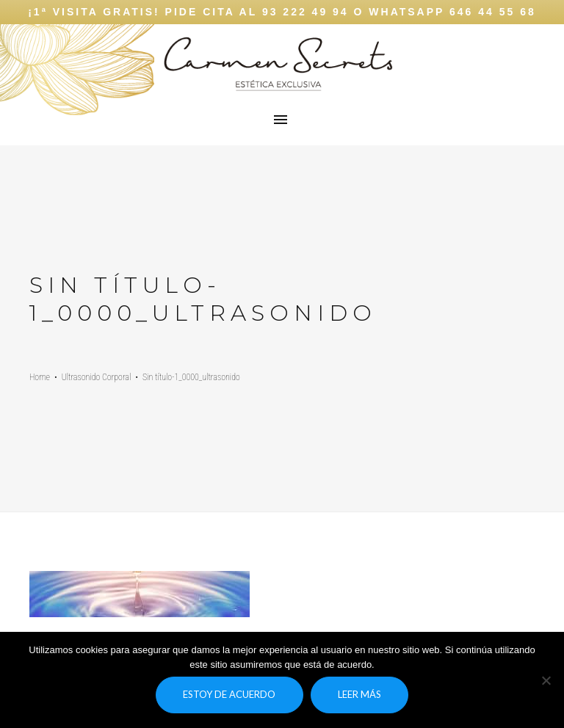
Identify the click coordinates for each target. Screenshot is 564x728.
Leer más (359, 694)
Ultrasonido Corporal (97, 377)
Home (40, 377)
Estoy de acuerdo (229, 694)
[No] (546, 680)
